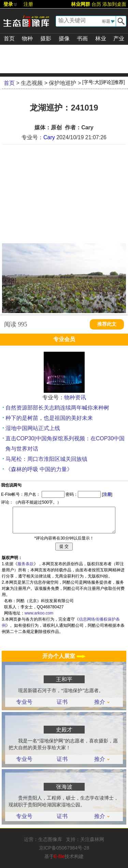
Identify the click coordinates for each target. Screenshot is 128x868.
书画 (82, 38)
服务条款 (26, 564)
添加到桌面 (114, 4)
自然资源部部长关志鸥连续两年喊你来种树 (57, 408)
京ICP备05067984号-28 (64, 848)
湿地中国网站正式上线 (33, 428)
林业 (101, 38)
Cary (49, 137)
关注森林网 (92, 839)
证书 (62, 702)
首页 (9, 38)
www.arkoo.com (39, 613)
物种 (27, 38)
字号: (91, 82)
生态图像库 (50, 839)
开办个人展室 (64, 656)
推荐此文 (107, 324)
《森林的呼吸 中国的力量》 (39, 469)
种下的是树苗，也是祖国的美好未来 (49, 418)
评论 (106, 82)
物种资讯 (75, 397)
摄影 (46, 38)
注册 (28, 4)
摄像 (64, 38)
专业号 (24, 702)
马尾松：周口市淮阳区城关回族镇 (46, 459)
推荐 (119, 82)
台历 (96, 4)
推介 (102, 702)
